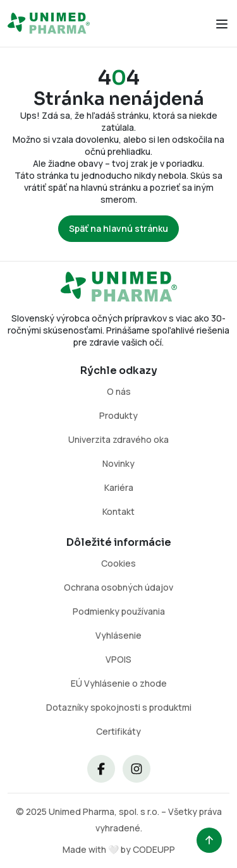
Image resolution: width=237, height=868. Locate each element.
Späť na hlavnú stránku (118, 228)
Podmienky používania (119, 611)
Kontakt (118, 511)
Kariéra (119, 487)
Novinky (118, 463)
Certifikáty (118, 731)
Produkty (118, 415)
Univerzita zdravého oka (118, 439)
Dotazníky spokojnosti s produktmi (119, 707)
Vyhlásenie (118, 635)
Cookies (118, 563)
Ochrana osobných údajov (118, 587)
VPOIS (118, 659)
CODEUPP (154, 849)
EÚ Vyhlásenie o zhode (119, 683)
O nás (119, 391)
